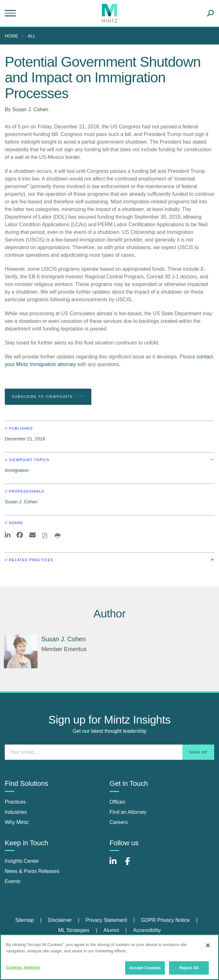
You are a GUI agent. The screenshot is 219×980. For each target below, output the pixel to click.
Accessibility (147, 930)
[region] (109, 957)
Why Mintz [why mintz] (17, 822)
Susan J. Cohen (30, 109)
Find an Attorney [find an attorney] (128, 812)
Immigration (17, 470)
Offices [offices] (117, 802)
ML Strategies (74, 930)
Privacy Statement (106, 920)
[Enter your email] (109, 752)
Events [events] (13, 881)
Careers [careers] (119, 822)
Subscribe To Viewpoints (48, 397)
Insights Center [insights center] (22, 861)
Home (11, 36)
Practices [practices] (15, 802)
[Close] (208, 945)
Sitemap (25, 920)
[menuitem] (13, 36)
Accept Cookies (145, 968)
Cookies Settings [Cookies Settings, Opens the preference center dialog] (23, 967)
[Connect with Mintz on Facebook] (131, 864)
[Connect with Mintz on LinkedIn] (116, 864)
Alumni (111, 930)
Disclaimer (60, 920)
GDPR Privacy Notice (165, 920)
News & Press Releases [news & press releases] (32, 871)
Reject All (189, 968)
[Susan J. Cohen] (21, 651)
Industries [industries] (16, 812)
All (32, 36)
